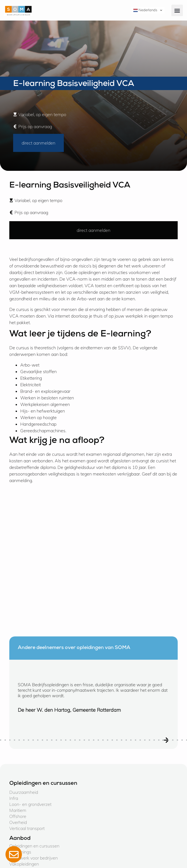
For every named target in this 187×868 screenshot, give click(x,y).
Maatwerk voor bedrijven (34, 858)
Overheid (18, 822)
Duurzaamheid (24, 792)
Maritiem (18, 810)
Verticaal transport (27, 828)
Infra (14, 798)
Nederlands (145, 10)
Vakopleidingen (24, 864)
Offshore (18, 816)
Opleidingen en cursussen (34, 846)
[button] (177, 10)
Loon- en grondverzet (30, 804)
